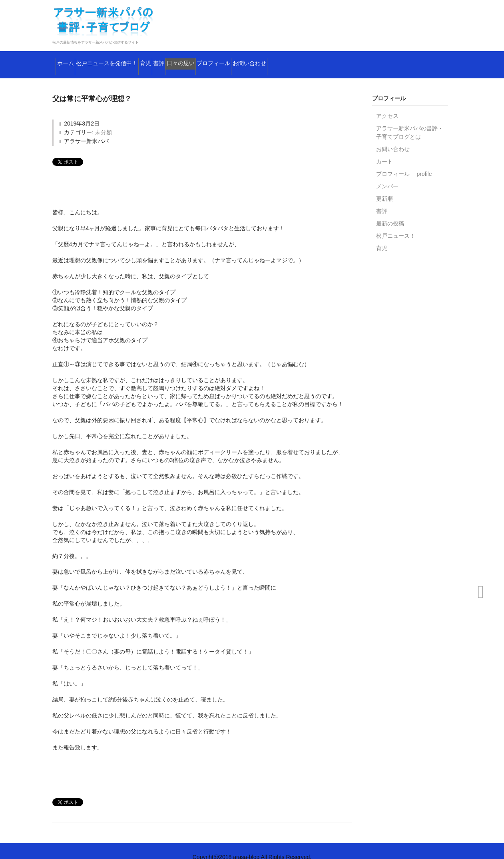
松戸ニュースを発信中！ (134, 58)
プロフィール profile (404, 162)
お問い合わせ (374, 58)
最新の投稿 (390, 211)
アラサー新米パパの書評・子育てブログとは (410, 121)
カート (384, 149)
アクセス (387, 104)
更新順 (384, 187)
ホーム (70, 58)
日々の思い (264, 58)
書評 (224, 58)
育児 (194, 58)
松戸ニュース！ (396, 224)
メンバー (387, 174)
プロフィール (317, 58)
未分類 (104, 120)
